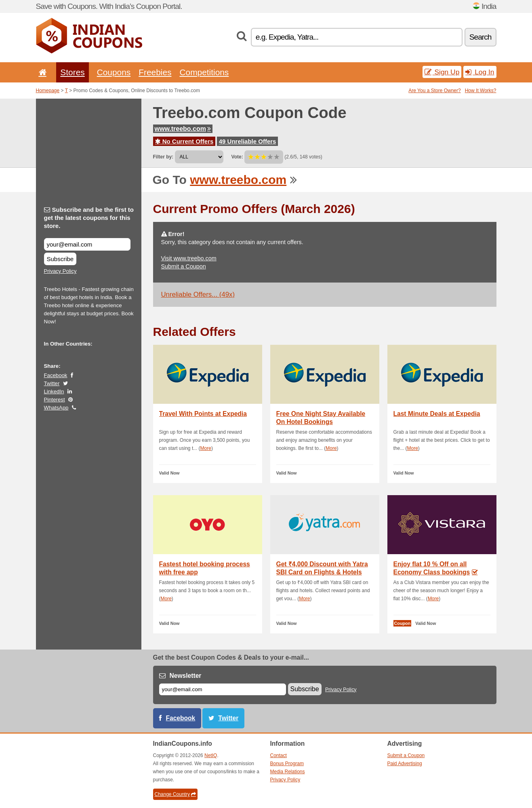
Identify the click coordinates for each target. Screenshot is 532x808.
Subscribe (60, 259)
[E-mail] (223, 689)
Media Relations (288, 772)
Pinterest (55, 400)
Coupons (114, 72)
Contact (279, 755)
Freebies (155, 72)
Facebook (56, 375)
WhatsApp (56, 408)
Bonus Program (287, 764)
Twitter (52, 383)
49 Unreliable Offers (248, 141)
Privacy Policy (60, 271)
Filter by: (163, 157)
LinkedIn (54, 391)
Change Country (175, 794)
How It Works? (481, 91)
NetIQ (211, 755)
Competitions (204, 72)
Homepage (48, 91)
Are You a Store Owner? (434, 91)
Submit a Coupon (184, 266)
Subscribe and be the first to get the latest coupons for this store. (89, 218)
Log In (480, 72)
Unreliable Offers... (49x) (198, 294)
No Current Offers (184, 141)
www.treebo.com (183, 129)
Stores (72, 72)
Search (480, 37)
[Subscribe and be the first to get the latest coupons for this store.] (87, 244)
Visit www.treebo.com (189, 258)
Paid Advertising (405, 764)
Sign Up (442, 72)
